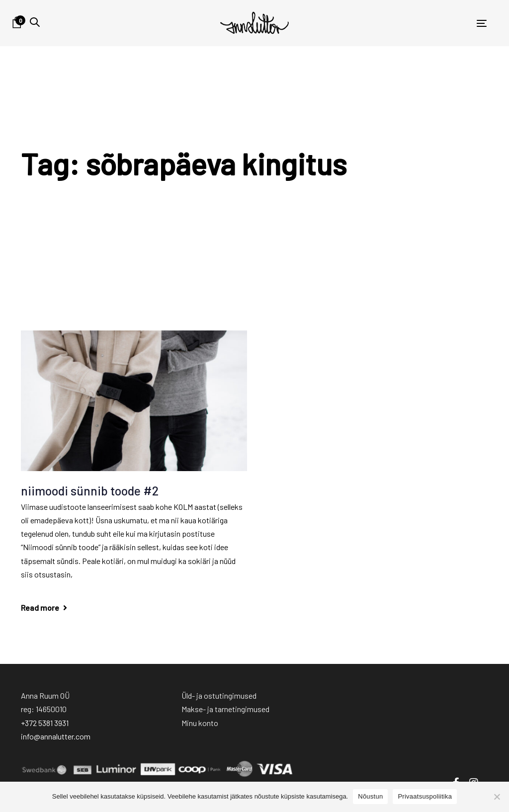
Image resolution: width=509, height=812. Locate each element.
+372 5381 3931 (45, 723)
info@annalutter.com (56, 736)
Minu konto (200, 723)
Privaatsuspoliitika (425, 796)
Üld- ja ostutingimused (219, 695)
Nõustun (370, 796)
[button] (35, 22)
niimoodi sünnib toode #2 (90, 490)
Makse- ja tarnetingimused (225, 709)
